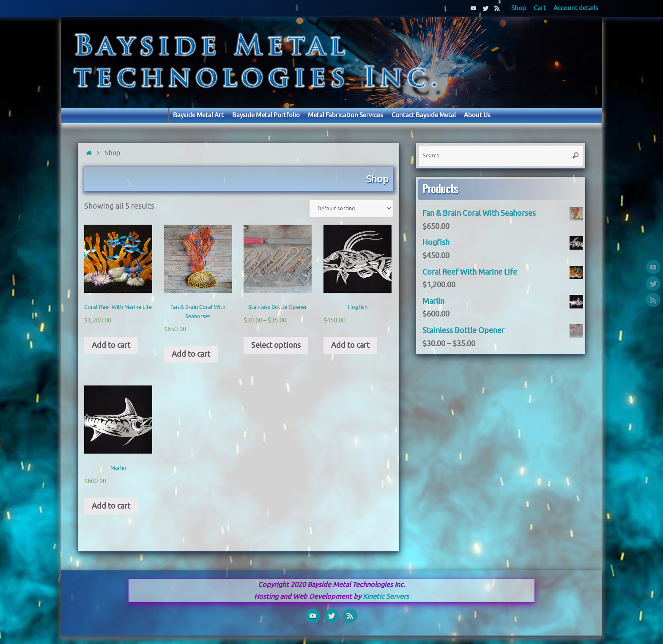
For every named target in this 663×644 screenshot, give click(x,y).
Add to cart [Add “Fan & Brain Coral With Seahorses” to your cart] (191, 354)
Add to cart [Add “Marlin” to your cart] (111, 506)
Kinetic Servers (386, 596)
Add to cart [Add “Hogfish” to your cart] (350, 345)
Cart (540, 8)
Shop (519, 8)
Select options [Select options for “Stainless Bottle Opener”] (276, 345)
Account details (576, 8)
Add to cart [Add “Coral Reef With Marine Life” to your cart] (111, 345)
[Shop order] (351, 208)
